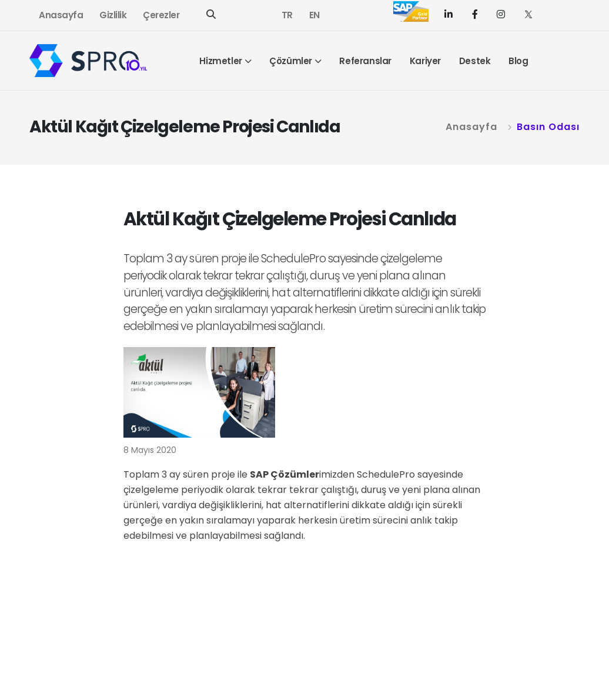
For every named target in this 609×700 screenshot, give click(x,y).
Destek (475, 61)
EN (314, 15)
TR (287, 15)
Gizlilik (113, 15)
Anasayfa (61, 15)
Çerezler (161, 15)
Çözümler (291, 61)
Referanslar (365, 61)
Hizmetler (220, 61)
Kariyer (425, 61)
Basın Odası (548, 127)
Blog (518, 61)
